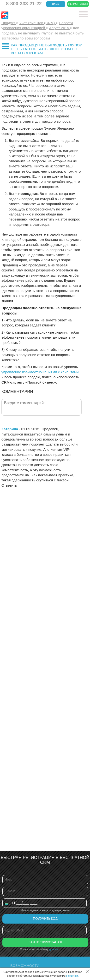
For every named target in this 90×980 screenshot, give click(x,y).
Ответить (9, 485)
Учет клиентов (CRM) (37, 23)
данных (54, 949)
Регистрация (78, 4)
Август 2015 (60, 28)
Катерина (10, 429)
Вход (56, 4)
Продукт (9, 23)
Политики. (72, 976)
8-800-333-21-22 (24, 4)
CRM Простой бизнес (36, 15)
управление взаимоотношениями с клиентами (40, 372)
